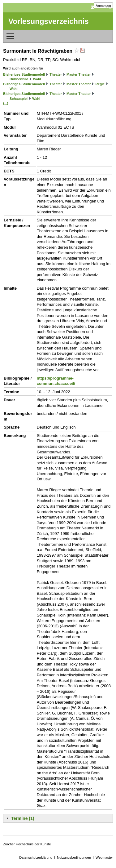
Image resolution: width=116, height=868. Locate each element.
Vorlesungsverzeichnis (49, 21)
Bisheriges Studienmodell (24, 74)
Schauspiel (19, 99)
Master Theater (79, 74)
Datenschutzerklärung (36, 857)
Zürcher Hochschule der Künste (27, 844)
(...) (6, 103)
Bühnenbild (19, 79)
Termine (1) (23, 818)
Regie (100, 84)
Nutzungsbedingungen (74, 857)
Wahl (37, 79)
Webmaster (104, 857)
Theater (56, 74)
